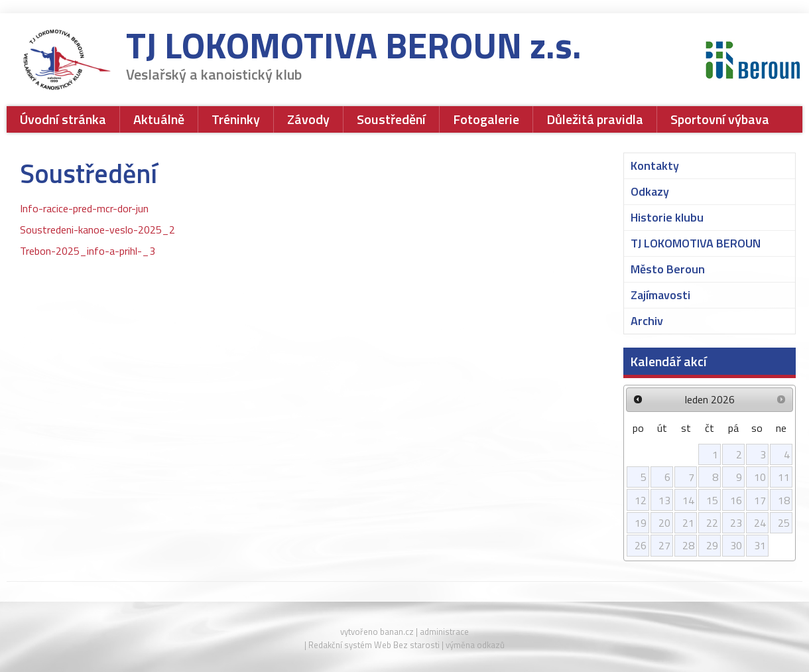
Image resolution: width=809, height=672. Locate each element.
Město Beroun (668, 269)
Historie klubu (667, 217)
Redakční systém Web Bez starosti (374, 645)
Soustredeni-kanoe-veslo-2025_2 (97, 230)
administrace (444, 632)
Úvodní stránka (63, 119)
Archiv (647, 321)
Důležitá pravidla (595, 119)
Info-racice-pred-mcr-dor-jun (84, 208)
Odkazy (650, 191)
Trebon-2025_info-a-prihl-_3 (88, 251)
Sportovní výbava (720, 119)
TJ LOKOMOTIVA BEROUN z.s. (354, 49)
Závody (308, 119)
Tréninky (236, 119)
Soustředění (391, 119)
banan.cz (397, 632)
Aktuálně (159, 119)
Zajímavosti (660, 295)
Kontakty (655, 166)
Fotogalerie (486, 119)
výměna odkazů (475, 645)
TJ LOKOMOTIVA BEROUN (696, 243)
